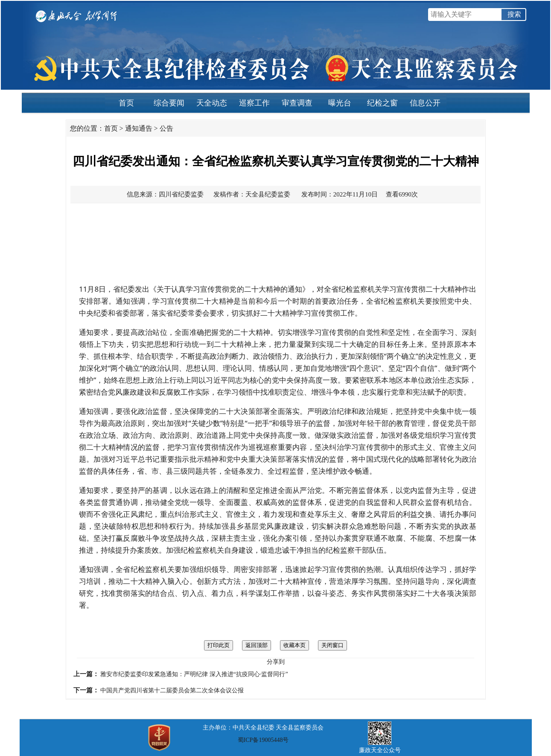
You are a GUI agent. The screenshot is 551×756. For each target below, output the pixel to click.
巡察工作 (254, 103)
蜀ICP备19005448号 (263, 740)
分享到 (276, 662)
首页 (126, 103)
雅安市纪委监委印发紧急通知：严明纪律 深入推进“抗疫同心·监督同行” (194, 674)
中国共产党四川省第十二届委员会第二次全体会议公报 (172, 690)
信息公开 (425, 103)
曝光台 (340, 103)
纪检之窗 (382, 103)
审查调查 (297, 103)
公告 (166, 128)
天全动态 (212, 103)
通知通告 (139, 128)
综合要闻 (169, 103)
